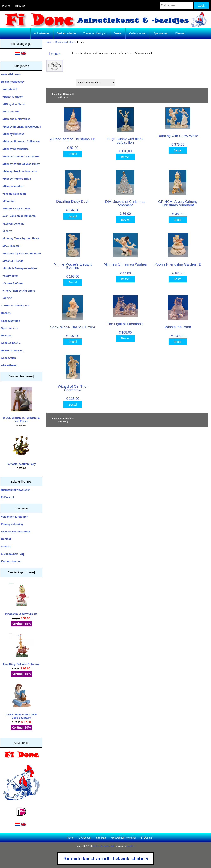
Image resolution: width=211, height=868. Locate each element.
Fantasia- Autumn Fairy (21, 449)
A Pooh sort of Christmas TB (73, 139)
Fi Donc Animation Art (103, 846)
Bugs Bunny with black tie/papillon (125, 140)
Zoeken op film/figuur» (15, 306)
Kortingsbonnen (11, 561)
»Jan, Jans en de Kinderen (18, 216)
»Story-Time (9, 276)
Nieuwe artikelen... (12, 350)
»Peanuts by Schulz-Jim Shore (21, 253)
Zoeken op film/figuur (95, 33)
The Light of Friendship (125, 324)
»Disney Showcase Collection (20, 141)
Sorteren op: (55, 81)
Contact (6, 539)
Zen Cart (131, 846)
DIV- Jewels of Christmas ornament (125, 203)
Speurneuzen (161, 33)
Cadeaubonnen (138, 33)
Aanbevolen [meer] (21, 376)
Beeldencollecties (65, 42)
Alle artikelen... (10, 365)
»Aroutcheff (9, 89)
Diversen (180, 33)
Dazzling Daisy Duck (73, 201)
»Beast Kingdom (12, 97)
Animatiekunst (42, 33)
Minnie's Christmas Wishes (125, 264)
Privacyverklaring (12, 524)
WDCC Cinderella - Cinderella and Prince (21, 405)
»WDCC (7, 298)
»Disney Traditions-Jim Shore (20, 156)
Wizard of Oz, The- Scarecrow (73, 388)
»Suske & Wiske (12, 283)
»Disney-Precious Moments (19, 171)
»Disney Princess (13, 134)
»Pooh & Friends (12, 261)
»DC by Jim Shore (13, 104)
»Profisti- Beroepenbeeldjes (19, 268)
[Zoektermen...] (177, 5)
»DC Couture (10, 112)
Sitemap (6, 547)
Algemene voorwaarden (16, 532)
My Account (85, 838)
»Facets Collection (13, 194)
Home (6, 6)
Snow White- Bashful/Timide (73, 327)
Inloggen (21, 6)
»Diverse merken (12, 186)
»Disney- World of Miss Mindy (20, 164)
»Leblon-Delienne (13, 224)
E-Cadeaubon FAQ (13, 554)
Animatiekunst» (11, 74)
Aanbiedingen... (11, 343)
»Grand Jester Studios (16, 209)
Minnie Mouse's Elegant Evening (73, 266)
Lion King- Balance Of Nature (21, 649)
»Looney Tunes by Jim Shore (20, 238)
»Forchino (8, 201)
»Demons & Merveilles (16, 119)
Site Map (101, 838)
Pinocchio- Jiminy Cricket (21, 599)
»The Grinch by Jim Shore (18, 291)
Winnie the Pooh (178, 327)
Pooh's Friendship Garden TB (178, 264)
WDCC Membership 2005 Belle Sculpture (21, 701)
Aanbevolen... (10, 358)
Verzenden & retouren (15, 517)
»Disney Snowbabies (15, 149)
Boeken (118, 33)
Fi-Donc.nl (7, 497)
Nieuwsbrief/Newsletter (15, 490)
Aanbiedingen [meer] (21, 572)
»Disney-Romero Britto (16, 179)
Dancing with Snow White (178, 136)
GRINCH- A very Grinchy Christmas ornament (178, 203)
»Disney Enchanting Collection (21, 127)
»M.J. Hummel (11, 246)
